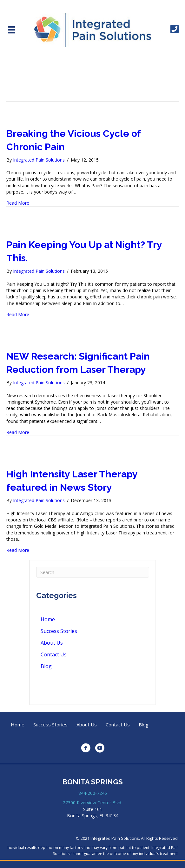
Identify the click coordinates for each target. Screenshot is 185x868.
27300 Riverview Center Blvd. (92, 803)
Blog (46, 666)
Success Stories (59, 631)
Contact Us (54, 654)
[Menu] (11, 30)
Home (48, 619)
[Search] (93, 572)
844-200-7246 (93, 793)
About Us (52, 643)
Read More (18, 203)
